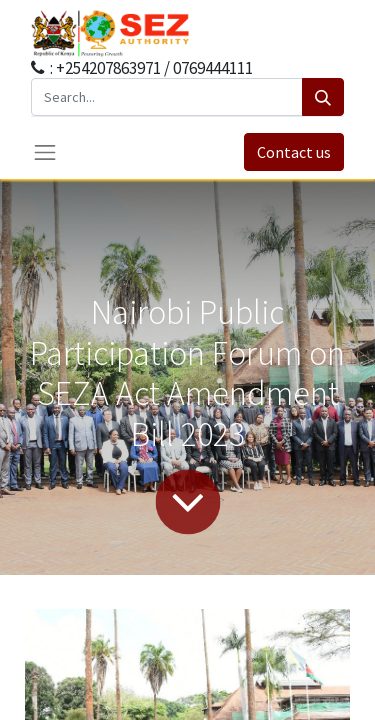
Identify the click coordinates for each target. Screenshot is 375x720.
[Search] (323, 97)
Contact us (294, 152)
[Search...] (167, 97)
